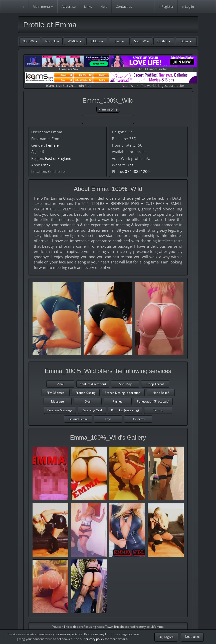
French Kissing (86, 393)
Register (166, 7)
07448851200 (137, 171)
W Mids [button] (75, 41)
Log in (188, 7)
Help (104, 7)
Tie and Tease (78, 419)
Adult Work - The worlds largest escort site (153, 80)
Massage (57, 401)
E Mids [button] (97, 41)
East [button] (119, 41)
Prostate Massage (60, 410)
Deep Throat (155, 384)
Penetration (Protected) (153, 401)
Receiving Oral (92, 410)
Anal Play (125, 384)
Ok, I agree (166, 637)
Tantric (158, 410)
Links (88, 7)
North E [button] (52, 41)
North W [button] (30, 41)
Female (52, 145)
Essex (46, 165)
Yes (131, 165)
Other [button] (186, 41)
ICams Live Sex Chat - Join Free (69, 80)
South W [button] (142, 41)
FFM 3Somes (55, 393)
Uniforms (138, 419)
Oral (88, 401)
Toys (108, 419)
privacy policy (95, 639)
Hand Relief (161, 393)
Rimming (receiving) (125, 410)
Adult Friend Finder (153, 63)
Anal (60, 384)
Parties (118, 401)
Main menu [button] (43, 7)
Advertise (69, 7)
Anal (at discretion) (93, 384)
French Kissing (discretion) (123, 393)
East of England (58, 158)
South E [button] (164, 41)
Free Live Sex (69, 63)
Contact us (124, 7)
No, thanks (192, 637)
